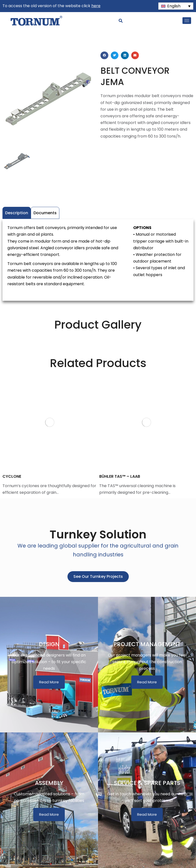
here (96, 6)
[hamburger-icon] (187, 21)
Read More (49, 682)
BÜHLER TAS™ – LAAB (120, 476)
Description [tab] (17, 213)
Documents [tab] (45, 213)
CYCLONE (12, 476)
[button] (104, 55)
